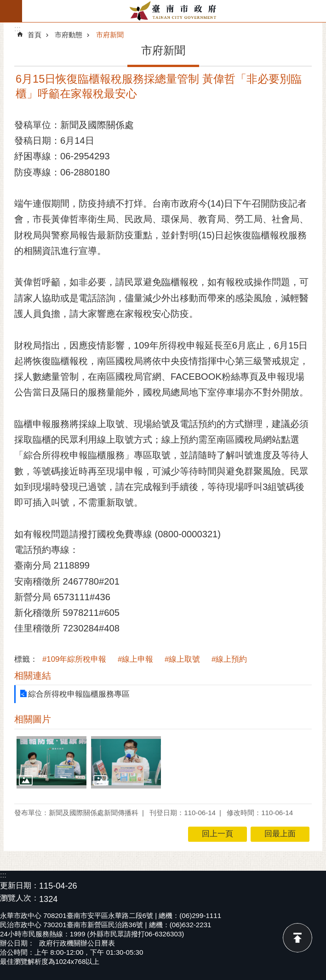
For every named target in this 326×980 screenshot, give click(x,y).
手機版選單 (11, 11)
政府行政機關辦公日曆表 (77, 943)
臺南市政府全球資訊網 (174, 11)
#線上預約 (229, 659)
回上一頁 (217, 834)
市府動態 (69, 35)
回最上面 (297, 938)
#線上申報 (135, 659)
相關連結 (33, 676)
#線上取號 (182, 659)
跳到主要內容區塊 (5, 5)
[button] (51, 762)
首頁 (34, 35)
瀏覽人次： (20, 898)
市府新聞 (110, 35)
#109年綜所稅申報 (74, 659)
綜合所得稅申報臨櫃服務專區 (79, 694)
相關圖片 (33, 719)
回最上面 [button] (280, 834)
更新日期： (20, 886)
